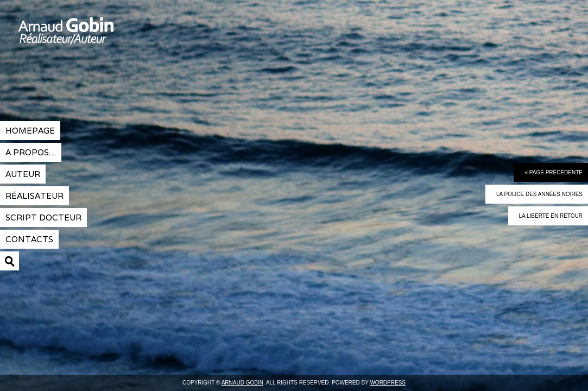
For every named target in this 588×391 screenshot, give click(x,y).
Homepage (30, 131)
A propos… (31, 152)
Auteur (23, 174)
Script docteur (43, 217)
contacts (29, 239)
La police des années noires (539, 194)
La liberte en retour (551, 216)
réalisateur (34, 196)
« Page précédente (554, 172)
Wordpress (388, 383)
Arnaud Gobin (106, 38)
